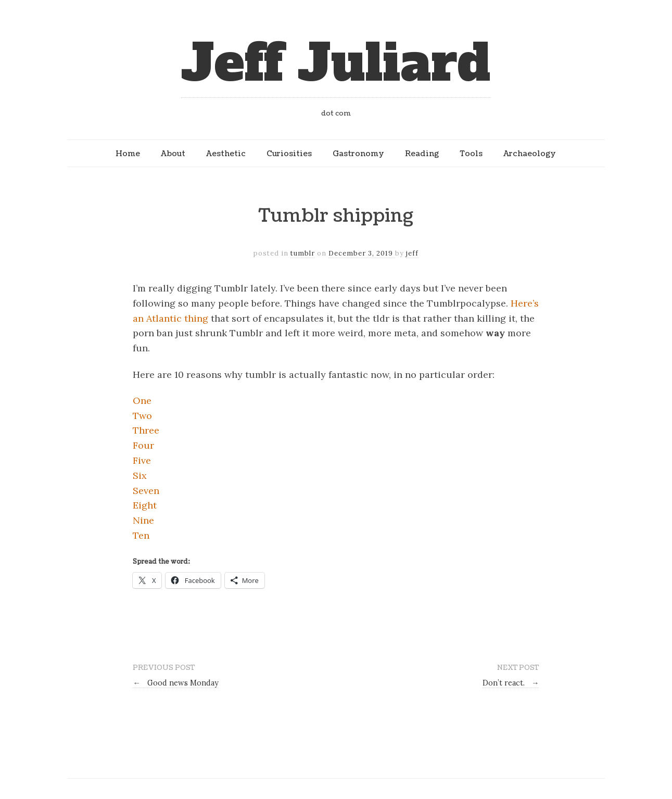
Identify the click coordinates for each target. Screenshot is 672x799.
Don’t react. (511, 683)
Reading (422, 154)
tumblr (303, 253)
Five (142, 460)
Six (140, 475)
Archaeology (530, 154)
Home (128, 154)
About (173, 154)
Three (146, 430)
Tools (471, 154)
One (142, 401)
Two (142, 416)
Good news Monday (175, 683)
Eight (145, 505)
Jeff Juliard (336, 63)
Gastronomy (358, 154)
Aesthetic (226, 154)
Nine (143, 520)
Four (143, 445)
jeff (412, 253)
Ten (141, 535)
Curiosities (289, 154)
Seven (146, 491)
